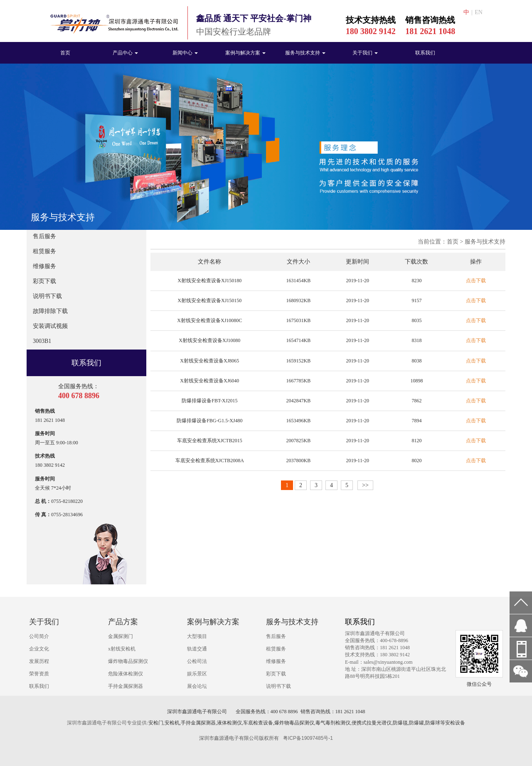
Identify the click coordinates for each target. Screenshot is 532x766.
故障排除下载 (50, 311)
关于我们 (365, 53)
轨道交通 (197, 649)
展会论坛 (197, 686)
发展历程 (39, 661)
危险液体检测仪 (126, 674)
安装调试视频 (50, 326)
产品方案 (123, 622)
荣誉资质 (39, 674)
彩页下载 (44, 281)
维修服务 (44, 266)
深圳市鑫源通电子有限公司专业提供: (107, 723)
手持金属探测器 (126, 686)
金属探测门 (121, 636)
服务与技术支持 (305, 53)
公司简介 (39, 636)
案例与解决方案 (245, 53)
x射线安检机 (122, 649)
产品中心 (125, 53)
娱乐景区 (197, 674)
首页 (65, 53)
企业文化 (39, 649)
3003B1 (42, 341)
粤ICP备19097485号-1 (308, 738)
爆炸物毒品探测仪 (128, 661)
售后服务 (44, 236)
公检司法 (197, 661)
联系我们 (425, 53)
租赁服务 (44, 251)
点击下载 (476, 281)
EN (479, 12)
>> (365, 485)
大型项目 (197, 636)
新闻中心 (185, 53)
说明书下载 (47, 296)
